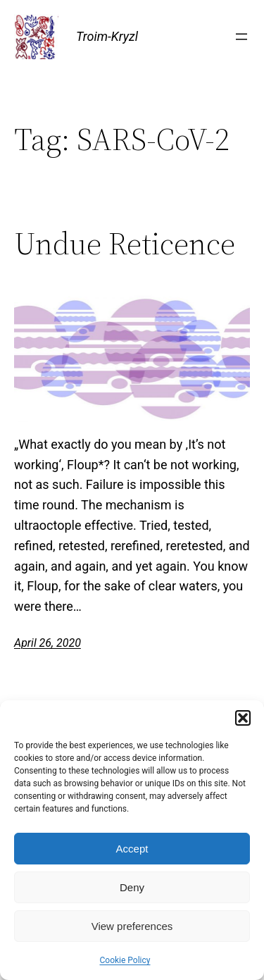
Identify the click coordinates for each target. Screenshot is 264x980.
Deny (132, 887)
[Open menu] (241, 37)
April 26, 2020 (48, 643)
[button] (243, 718)
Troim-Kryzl (107, 36)
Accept (132, 849)
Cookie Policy (125, 960)
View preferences (132, 926)
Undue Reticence (125, 244)
